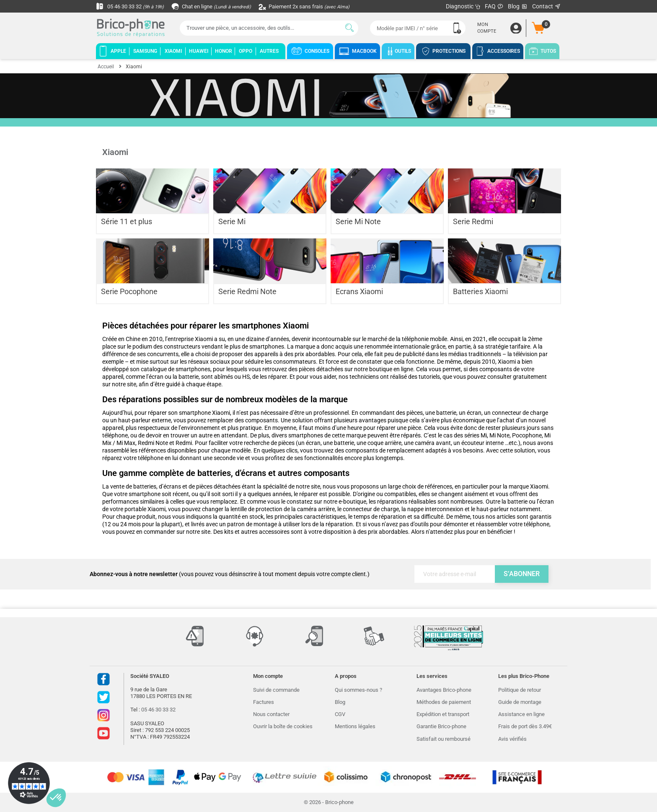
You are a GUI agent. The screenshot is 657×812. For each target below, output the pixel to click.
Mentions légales (355, 726)
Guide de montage (520, 702)
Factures (264, 702)
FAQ (494, 6)
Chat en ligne (217, 6)
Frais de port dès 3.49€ (525, 726)
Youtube (103, 733)
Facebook (103, 679)
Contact (547, 6)
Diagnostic (463, 6)
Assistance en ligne (521, 714)
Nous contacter (271, 714)
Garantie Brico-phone (441, 726)
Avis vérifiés (512, 739)
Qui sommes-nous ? (358, 690)
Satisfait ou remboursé (444, 739)
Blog (518, 6)
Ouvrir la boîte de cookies (283, 726)
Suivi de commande (276, 690)
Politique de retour (520, 690)
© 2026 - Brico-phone (329, 802)
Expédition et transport (443, 714)
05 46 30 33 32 (132, 6)
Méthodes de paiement (444, 702)
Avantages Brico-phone (444, 690)
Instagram (103, 715)
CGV (340, 714)
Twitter (103, 697)
